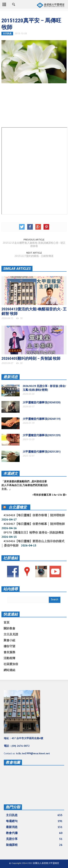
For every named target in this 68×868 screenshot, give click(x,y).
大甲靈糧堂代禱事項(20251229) (42, 435)
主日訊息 (7, 33)
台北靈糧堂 (18, 507)
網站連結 (9, 670)
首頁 (7, 622)
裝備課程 (34, 845)
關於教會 (9, 628)
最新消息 (11, 377)
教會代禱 (34, 833)
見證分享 (34, 839)
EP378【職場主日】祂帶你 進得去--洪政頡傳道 (34, 532)
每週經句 (34, 821)
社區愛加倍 (11, 664)
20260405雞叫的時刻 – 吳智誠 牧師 (31, 358)
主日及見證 (11, 634)
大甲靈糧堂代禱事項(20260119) (42, 419)
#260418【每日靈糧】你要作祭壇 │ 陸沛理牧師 (34, 515)
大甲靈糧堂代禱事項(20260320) (42, 402)
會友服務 (9, 652)
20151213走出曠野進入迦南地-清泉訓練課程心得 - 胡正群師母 (34, 244)
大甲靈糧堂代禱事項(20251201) (42, 452)
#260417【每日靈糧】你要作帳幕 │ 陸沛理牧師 (34, 524)
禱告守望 (9, 646)
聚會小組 (9, 640)
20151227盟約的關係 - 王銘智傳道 (34, 256)
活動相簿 (9, 658)
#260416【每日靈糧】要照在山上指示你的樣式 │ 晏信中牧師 (33, 543)
